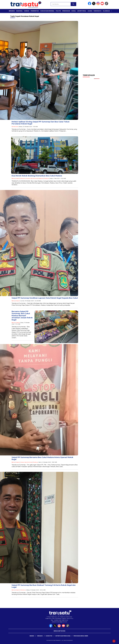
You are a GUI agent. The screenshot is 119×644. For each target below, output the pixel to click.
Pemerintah (35, 11)
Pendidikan (66, 11)
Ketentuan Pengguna (63, 636)
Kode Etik (49, 636)
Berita (13, 178)
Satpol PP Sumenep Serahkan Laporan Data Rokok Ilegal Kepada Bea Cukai (45, 298)
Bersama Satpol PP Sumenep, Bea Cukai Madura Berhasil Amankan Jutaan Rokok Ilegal (22, 316)
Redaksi (40, 636)
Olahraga (106, 11)
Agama (90, 11)
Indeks (32, 636)
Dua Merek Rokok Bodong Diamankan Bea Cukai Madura (37, 176)
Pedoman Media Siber (81, 636)
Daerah (27, 11)
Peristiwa (46, 178)
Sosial (74, 11)
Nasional (19, 11)
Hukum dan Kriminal (47, 11)
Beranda (12, 11)
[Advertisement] (97, 43)
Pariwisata (97, 11)
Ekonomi (23, 178)
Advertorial (82, 11)
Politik (58, 11)
